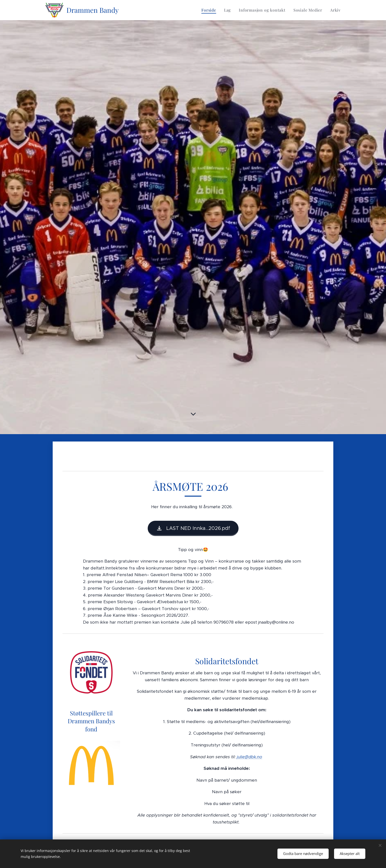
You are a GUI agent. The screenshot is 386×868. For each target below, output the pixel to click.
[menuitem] (210, 10)
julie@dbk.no (249, 757)
